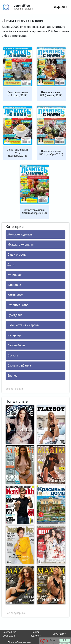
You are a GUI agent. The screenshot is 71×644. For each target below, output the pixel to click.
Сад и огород (17, 255)
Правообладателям (20, 642)
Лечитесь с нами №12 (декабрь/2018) (18, 153)
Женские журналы (20, 234)
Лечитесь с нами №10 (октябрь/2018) (34, 212)
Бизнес (12, 376)
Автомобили (16, 345)
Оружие (13, 355)
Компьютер (16, 295)
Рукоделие (15, 315)
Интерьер (14, 335)
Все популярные (16, 613)
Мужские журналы (21, 245)
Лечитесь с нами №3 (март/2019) (18, 94)
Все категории (14, 389)
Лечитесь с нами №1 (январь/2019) (51, 94)
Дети (11, 265)
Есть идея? (59, 634)
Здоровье (14, 285)
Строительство (18, 305)
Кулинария (15, 275)
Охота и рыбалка (19, 366)
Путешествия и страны (23, 325)
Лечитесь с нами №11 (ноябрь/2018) (51, 153)
